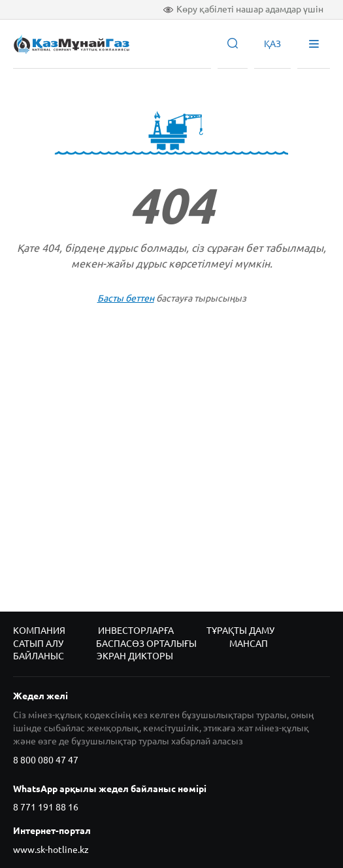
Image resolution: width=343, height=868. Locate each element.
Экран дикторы (135, 656)
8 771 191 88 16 (46, 807)
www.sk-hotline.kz (51, 850)
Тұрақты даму (240, 631)
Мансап (249, 644)
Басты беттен (126, 298)
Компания (39, 631)
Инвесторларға (136, 631)
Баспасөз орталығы (146, 644)
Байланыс (39, 656)
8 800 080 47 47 (46, 760)
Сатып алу (38, 644)
